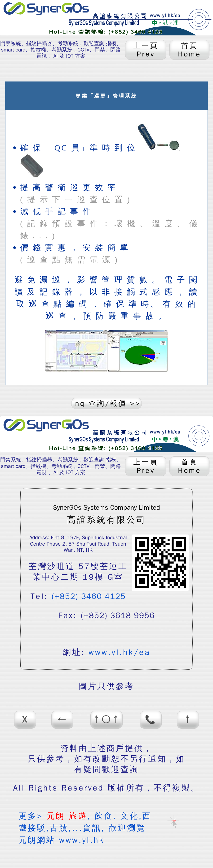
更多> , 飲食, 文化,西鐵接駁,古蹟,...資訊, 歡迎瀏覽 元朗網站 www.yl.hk (85, 828)
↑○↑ (106, 720)
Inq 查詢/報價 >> (107, 403)
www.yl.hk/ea (119, 652)
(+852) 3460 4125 (89, 596)
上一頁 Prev (146, 50)
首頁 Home (189, 50)
